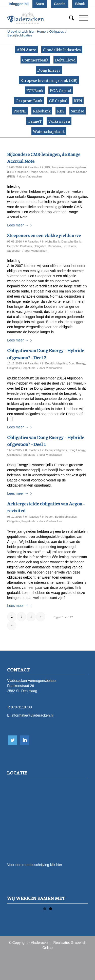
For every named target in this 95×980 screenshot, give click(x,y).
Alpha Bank (52, 241)
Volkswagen (59, 121)
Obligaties (56, 31)
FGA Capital (61, 90)
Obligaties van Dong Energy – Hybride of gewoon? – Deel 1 (46, 440)
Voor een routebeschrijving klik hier (35, 865)
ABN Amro (26, 49)
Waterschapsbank (49, 131)
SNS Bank (69, 246)
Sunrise (78, 111)
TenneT (35, 121)
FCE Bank (35, 90)
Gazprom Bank (29, 100)
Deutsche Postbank (20, 246)
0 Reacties (32, 167)
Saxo (40, 4)
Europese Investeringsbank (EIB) (49, 80)
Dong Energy (49, 70)
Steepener (14, 251)
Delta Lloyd (65, 60)
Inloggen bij (19, 4)
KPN (78, 100)
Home (41, 31)
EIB (48, 167)
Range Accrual (39, 172)
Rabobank (42, 111)
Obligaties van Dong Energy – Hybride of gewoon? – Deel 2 (46, 353)
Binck (80, 4)
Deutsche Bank (71, 241)
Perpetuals (28, 368)
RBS (61, 111)
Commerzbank (35, 60)
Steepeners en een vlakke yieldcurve (44, 235)
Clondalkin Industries (62, 49)
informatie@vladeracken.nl (32, 715)
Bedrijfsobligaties (56, 363)
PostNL (20, 111)
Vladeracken (34, 176)
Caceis (60, 4)
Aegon (49, 517)
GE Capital (58, 100)
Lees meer (20, 225)
